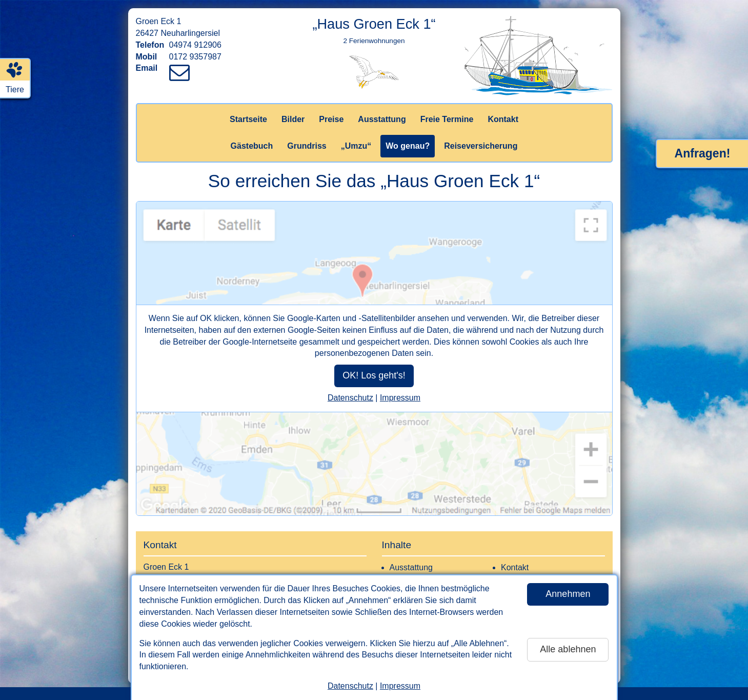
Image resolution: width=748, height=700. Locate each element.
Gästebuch (252, 146)
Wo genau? (408, 146)
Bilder (293, 119)
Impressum (400, 686)
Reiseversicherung (481, 146)
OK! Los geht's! (374, 375)
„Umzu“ (356, 146)
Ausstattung (382, 119)
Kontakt (503, 119)
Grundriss (307, 146)
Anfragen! (703, 153)
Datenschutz (350, 686)
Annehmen (568, 594)
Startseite (248, 119)
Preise (331, 119)
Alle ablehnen (568, 649)
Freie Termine (447, 119)
